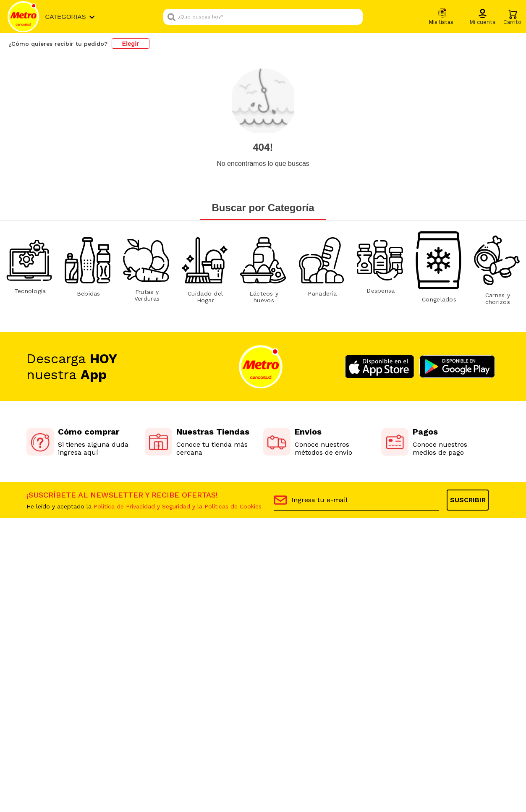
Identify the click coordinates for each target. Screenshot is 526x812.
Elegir (131, 44)
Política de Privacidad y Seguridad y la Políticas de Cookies (178, 506)
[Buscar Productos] (354, 17)
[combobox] (263, 17)
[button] (482, 17)
